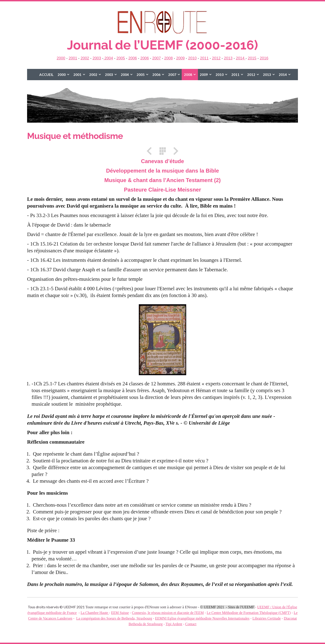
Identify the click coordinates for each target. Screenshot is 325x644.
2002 (85, 58)
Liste (162, 151)
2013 (228, 58)
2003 (97, 58)
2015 (252, 58)
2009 (180, 58)
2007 (157, 58)
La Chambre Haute (95, 613)
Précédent (151, 151)
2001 (73, 58)
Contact (191, 624)
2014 (241, 58)
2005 (121, 58)
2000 (61, 58)
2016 (264, 58)
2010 (192, 58)
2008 (169, 58)
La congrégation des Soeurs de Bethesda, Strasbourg (114, 618)
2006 (133, 58)
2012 (216, 58)
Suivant (174, 151)
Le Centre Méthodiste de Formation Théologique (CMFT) (249, 613)
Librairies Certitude (267, 618)
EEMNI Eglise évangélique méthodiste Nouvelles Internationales (202, 618)
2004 (108, 58)
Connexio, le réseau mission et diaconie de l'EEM (168, 613)
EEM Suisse (120, 613)
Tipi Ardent (174, 624)
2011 (204, 58)
